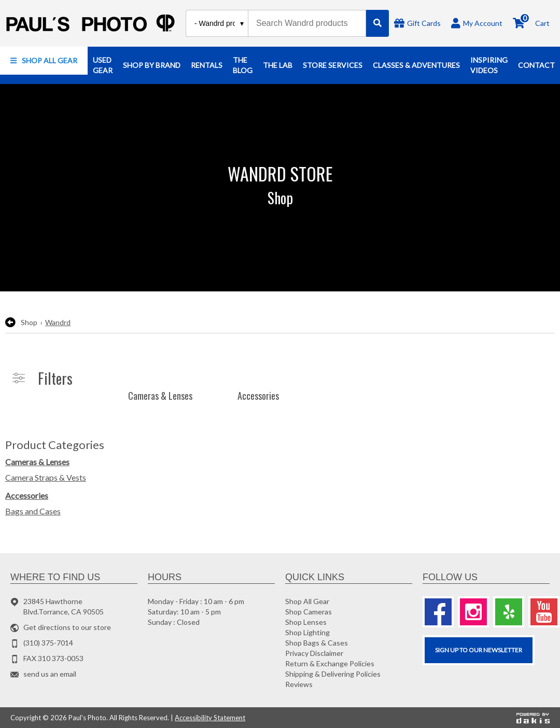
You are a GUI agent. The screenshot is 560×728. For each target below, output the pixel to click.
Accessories (27, 495)
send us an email (50, 674)
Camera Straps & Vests (46, 477)
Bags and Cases (33, 511)
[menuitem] (44, 61)
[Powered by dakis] (533, 718)
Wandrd (58, 322)
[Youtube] (544, 612)
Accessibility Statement (210, 718)
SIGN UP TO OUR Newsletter (479, 650)
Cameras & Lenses (37, 462)
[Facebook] (438, 612)
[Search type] (220, 23)
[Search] (377, 23)
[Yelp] (509, 612)
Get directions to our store (67, 627)
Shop (29, 322)
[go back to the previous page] (10, 323)
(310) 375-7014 (48, 643)
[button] (44, 61)
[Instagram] (473, 612)
